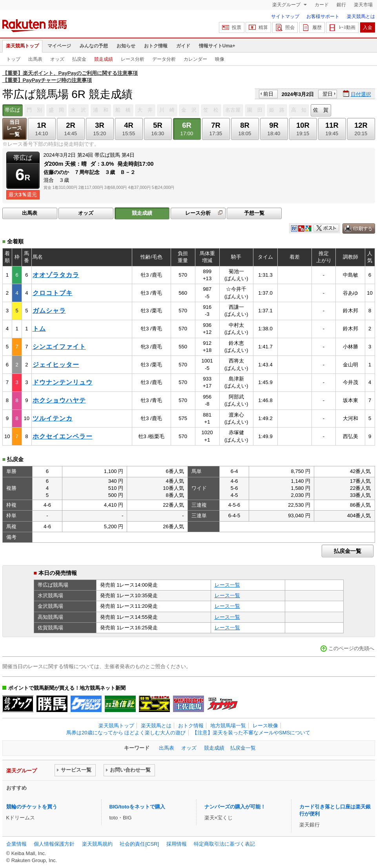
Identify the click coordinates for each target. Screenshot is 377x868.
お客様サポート (323, 16)
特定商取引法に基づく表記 (224, 844)
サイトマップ (285, 16)
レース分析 (133, 59)
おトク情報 (156, 46)
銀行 (341, 5)
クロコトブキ (53, 293)
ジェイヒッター (56, 365)
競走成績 (104, 59)
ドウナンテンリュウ (63, 382)
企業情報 (16, 844)
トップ (13, 59)
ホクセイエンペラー (63, 436)
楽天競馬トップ (22, 46)
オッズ (57, 59)
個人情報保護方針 (54, 844)
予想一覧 (254, 213)
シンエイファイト (59, 347)
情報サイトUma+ (217, 46)
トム (39, 329)
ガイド (183, 46)
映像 (220, 59)
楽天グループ (287, 5)
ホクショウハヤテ (59, 400)
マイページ (59, 46)
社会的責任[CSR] (139, 844)
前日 (268, 94)
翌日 (328, 94)
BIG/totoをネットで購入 (137, 807)
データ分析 (164, 59)
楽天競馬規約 (97, 844)
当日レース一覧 (14, 128)
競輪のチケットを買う (32, 807)
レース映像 (265, 726)
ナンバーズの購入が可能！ (235, 807)
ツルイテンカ (53, 418)
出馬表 (35, 59)
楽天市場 (363, 5)
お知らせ (126, 46)
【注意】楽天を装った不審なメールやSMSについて (251, 733)
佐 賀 (321, 110)
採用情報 (177, 844)
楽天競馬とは (361, 16)
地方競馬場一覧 (228, 726)
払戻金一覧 (348, 551)
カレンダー (195, 59)
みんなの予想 (94, 46)
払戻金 (79, 59)
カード (322, 5)
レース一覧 (227, 585)
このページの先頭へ (351, 648)
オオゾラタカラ (56, 275)
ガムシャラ (49, 311)
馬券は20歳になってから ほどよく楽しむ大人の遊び (126, 733)
